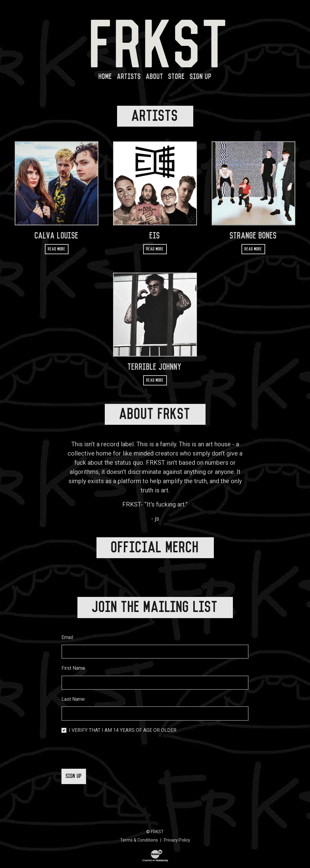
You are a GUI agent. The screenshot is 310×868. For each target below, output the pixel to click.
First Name (73, 659)
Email (67, 628)
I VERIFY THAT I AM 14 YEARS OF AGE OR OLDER (123, 721)
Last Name (73, 690)
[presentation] (108, 743)
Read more (57, 249)
